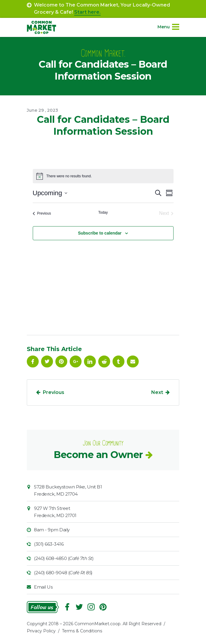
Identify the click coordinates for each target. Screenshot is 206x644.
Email (133, 361)
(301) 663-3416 (49, 544)
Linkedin (90, 361)
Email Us (43, 587)
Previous (54, 392)
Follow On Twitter (47, 361)
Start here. (87, 12)
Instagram (91, 607)
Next (157, 392)
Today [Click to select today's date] (103, 212)
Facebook (33, 361)
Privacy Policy (41, 631)
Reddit (104, 361)
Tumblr (118, 361)
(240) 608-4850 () (64, 558)
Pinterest (61, 361)
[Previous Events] (42, 213)
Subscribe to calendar (100, 233)
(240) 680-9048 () (63, 573)
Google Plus (76, 361)
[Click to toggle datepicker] (50, 193)
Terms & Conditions (82, 631)
